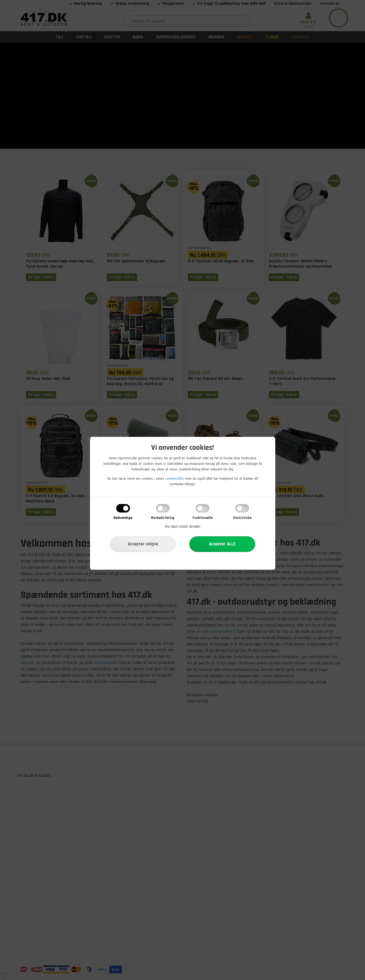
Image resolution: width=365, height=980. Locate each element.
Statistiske (242, 518)
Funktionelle (202, 518)
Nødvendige (123, 518)
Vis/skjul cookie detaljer (183, 527)
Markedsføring (163, 518)
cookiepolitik (174, 479)
